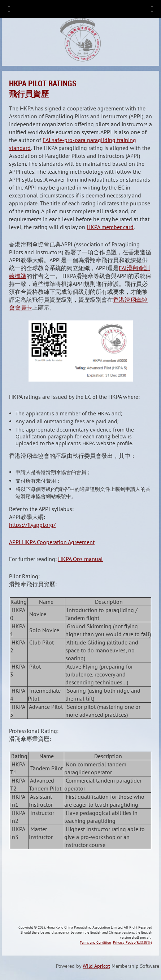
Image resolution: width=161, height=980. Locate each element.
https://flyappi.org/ (32, 525)
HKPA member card (110, 227)
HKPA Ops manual (80, 559)
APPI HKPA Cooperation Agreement (52, 542)
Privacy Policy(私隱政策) (132, 942)
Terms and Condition (95, 942)
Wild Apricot (96, 966)
